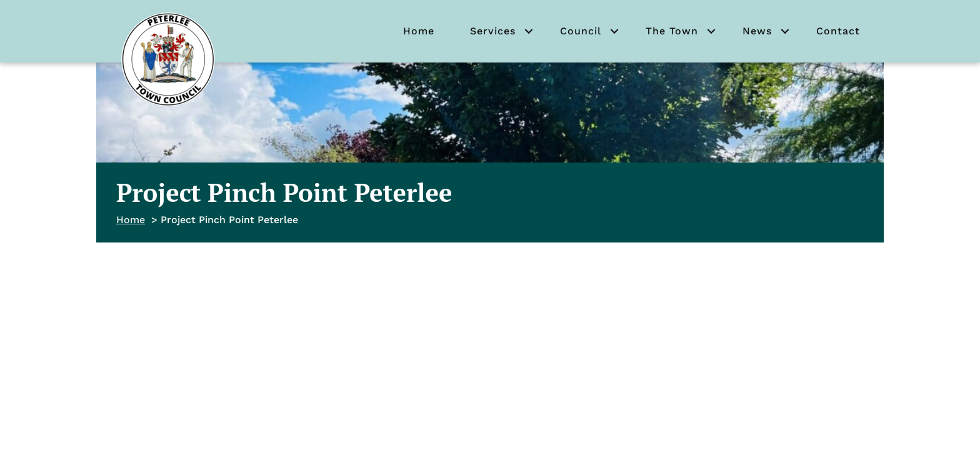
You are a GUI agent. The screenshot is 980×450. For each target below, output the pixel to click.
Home (419, 31)
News (757, 31)
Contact (838, 31)
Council (581, 31)
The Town (672, 31)
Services (493, 31)
